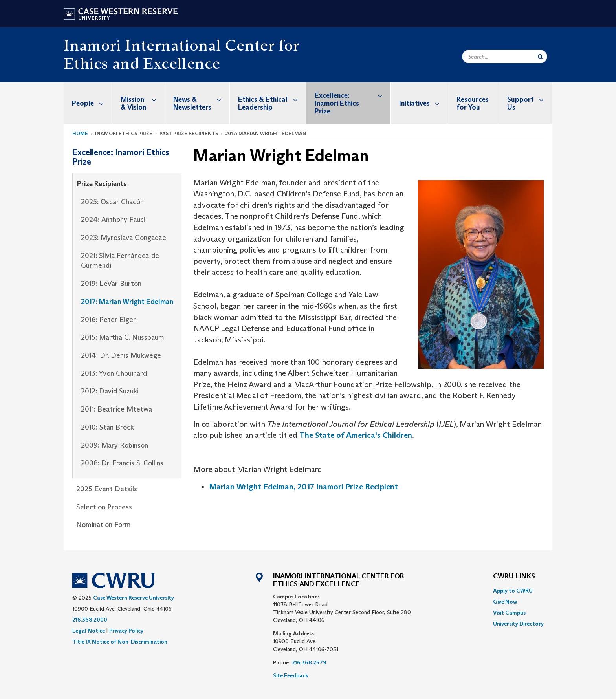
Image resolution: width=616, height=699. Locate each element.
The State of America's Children (356, 435)
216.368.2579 (309, 662)
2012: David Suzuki (110, 391)
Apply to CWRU (513, 591)
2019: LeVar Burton (111, 284)
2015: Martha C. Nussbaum (123, 337)
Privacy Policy (126, 631)
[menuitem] (88, 103)
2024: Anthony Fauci (113, 220)
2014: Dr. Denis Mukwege (121, 355)
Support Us (530, 99)
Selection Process (104, 507)
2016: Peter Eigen (109, 320)
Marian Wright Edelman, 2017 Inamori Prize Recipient (303, 487)
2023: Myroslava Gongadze (124, 238)
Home (80, 133)
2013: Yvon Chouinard (114, 373)
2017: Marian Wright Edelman (127, 302)
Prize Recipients (102, 184)
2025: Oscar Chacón (112, 202)
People (92, 103)
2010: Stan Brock (107, 427)
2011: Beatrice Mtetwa (116, 409)
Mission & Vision (143, 99)
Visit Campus (509, 613)
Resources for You (473, 103)
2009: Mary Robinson (115, 445)
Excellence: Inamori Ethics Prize (353, 99)
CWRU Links (514, 576)
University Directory (518, 624)
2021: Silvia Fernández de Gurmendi (120, 261)
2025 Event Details (107, 489)
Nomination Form (104, 525)
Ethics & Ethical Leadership (272, 99)
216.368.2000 (90, 620)
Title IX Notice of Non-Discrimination (120, 642)
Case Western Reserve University (134, 598)
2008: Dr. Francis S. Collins (122, 463)
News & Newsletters (201, 99)
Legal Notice (89, 631)
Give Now (505, 602)
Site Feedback (291, 675)
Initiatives (423, 103)
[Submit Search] (540, 57)
